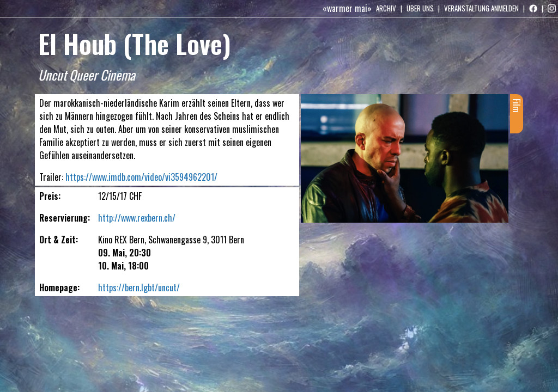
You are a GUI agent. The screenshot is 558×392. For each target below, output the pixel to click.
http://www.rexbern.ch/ (137, 218)
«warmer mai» (347, 8)
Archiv (386, 8)
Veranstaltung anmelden (481, 8)
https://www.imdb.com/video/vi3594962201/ (141, 177)
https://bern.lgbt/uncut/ (139, 287)
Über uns (420, 8)
